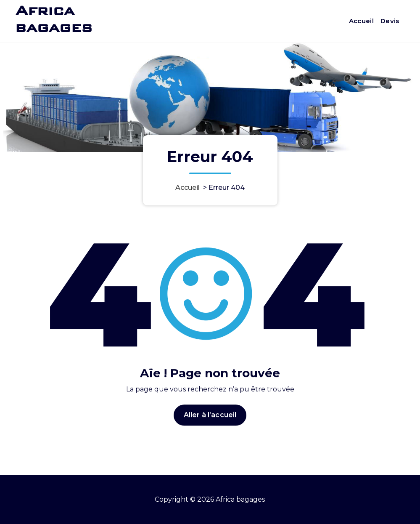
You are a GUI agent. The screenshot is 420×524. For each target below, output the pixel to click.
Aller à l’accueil (210, 427)
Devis (390, 21)
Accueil (361, 21)
